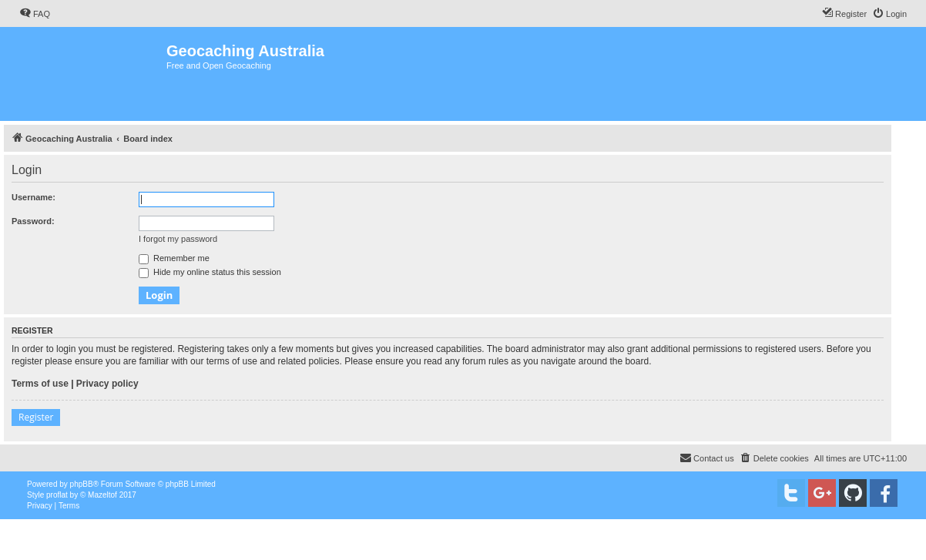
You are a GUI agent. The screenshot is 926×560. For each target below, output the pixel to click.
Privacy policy (107, 384)
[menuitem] (35, 14)
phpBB (82, 484)
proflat (57, 495)
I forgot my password (178, 239)
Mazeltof (102, 495)
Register (36, 417)
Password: (33, 221)
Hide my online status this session (210, 272)
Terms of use (40, 384)
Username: (34, 197)
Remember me (174, 258)
